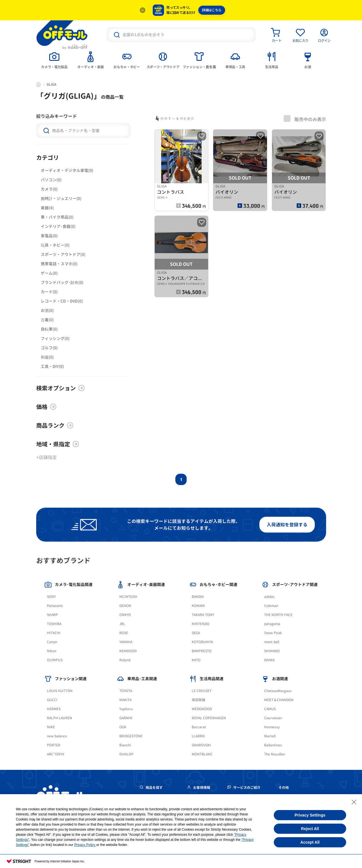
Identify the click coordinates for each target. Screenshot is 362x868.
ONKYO (125, 615)
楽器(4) (47, 208)
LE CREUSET (202, 691)
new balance (57, 736)
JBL (122, 624)
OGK (123, 727)
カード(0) (49, 292)
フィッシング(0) (55, 338)
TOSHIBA (54, 624)
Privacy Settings (310, 815)
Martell (270, 736)
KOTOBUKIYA (202, 642)
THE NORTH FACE (278, 615)
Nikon (52, 651)
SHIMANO (272, 651)
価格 (46, 407)
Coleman (271, 606)
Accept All (310, 842)
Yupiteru (126, 709)
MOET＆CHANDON (279, 700)
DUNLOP (126, 754)
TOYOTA (126, 691)
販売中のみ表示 (305, 119)
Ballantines (273, 745)
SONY (51, 597)
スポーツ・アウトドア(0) (63, 254)
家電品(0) (49, 236)
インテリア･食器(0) (58, 226)
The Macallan (275, 754)
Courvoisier (273, 718)
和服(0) (47, 357)
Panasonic (55, 606)
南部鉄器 (199, 700)
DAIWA (269, 660)
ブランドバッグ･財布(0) (62, 282)
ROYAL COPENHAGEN (209, 718)
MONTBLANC (202, 754)
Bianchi (125, 745)
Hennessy (272, 727)
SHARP (52, 615)
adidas (269, 597)
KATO (196, 660)
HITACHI (54, 633)
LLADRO (198, 736)
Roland (125, 660)
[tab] (54, 60)
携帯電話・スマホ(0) (59, 264)
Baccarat (199, 727)
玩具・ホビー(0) (55, 245)
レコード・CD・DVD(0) (62, 301)
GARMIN (126, 718)
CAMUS (270, 709)
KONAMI (198, 606)
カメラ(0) (49, 189)
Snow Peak (273, 633)
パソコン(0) (51, 180)
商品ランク (55, 425)
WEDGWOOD (202, 709)
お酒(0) (47, 310)
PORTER (54, 745)
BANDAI (198, 597)
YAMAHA (126, 642)
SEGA (196, 633)
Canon (52, 642)
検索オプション (61, 388)
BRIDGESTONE (131, 736)
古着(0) (47, 320)
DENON (125, 606)
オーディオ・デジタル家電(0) (67, 170)
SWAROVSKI (201, 745)
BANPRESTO (202, 651)
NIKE (51, 727)
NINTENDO (201, 624)
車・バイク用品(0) (57, 217)
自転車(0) (49, 329)
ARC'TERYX (56, 754)
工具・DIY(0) (52, 366)
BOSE (124, 633)
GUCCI (52, 700)
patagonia (272, 624)
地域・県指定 (58, 444)
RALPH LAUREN (60, 718)
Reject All (310, 829)
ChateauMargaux (278, 691)
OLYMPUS (55, 660)
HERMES (54, 709)
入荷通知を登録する (287, 525)
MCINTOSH (128, 597)
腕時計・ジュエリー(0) (61, 198)
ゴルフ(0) (49, 348)
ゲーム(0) (49, 273)
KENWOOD (128, 651)
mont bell (272, 642)
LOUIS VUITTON (60, 691)
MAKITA (125, 700)
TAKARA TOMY (203, 615)
